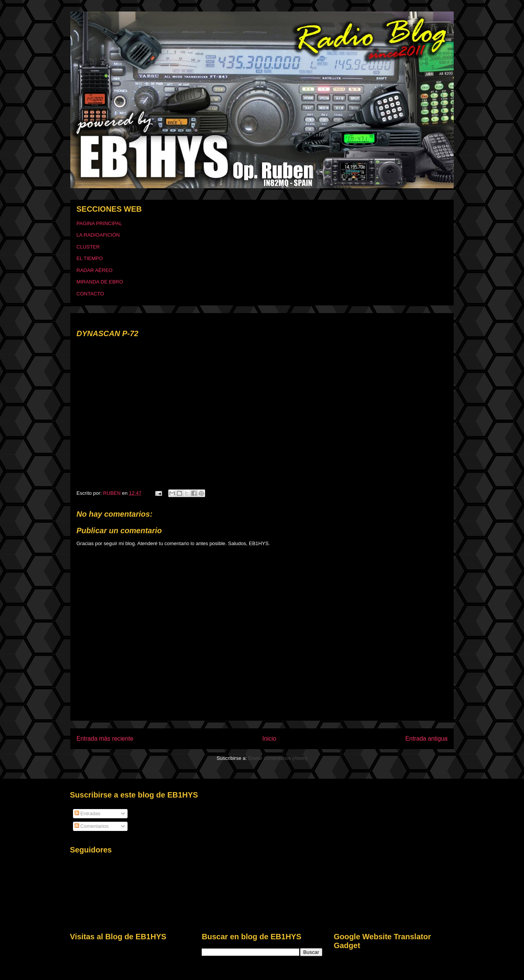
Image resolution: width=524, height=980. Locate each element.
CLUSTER (88, 247)
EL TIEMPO (90, 258)
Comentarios (92, 826)
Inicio (269, 739)
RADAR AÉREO (95, 270)
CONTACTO (90, 294)
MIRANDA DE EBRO (100, 282)
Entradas (88, 813)
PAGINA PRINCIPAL (99, 223)
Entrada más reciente (105, 739)
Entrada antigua (426, 739)
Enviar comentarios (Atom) (278, 758)
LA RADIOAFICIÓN (98, 235)
